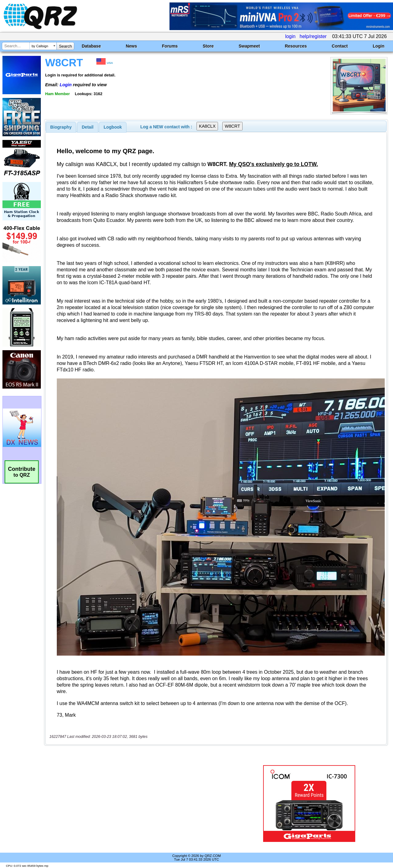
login (290, 36)
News (132, 46)
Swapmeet (249, 46)
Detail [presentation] (88, 127)
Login (379, 46)
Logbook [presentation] (113, 127)
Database (91, 46)
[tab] (61, 127)
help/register (313, 36)
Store (208, 46)
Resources (296, 46)
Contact (340, 46)
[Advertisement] (142, 804)
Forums (170, 46)
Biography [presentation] (61, 127)
